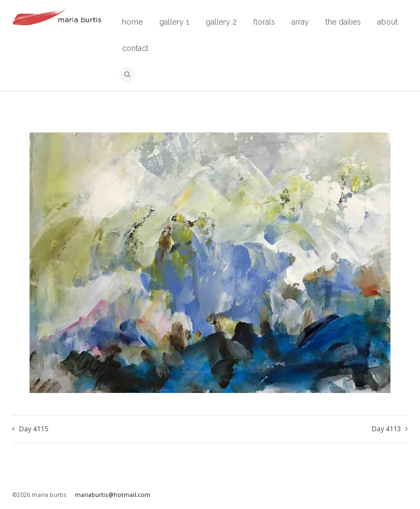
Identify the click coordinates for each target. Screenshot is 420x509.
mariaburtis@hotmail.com (113, 495)
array (300, 22)
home (132, 22)
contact (135, 48)
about (387, 22)
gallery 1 (174, 22)
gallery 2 (221, 22)
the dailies (343, 22)
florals (264, 22)
